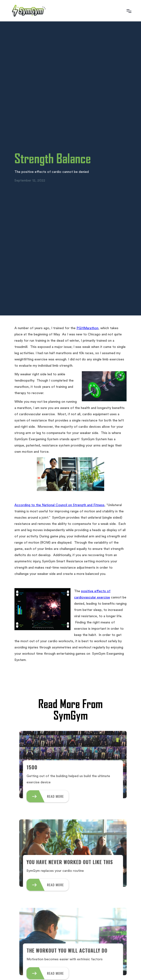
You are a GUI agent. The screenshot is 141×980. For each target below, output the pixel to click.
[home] (28, 11)
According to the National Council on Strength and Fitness (59, 505)
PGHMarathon (87, 328)
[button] (129, 11)
